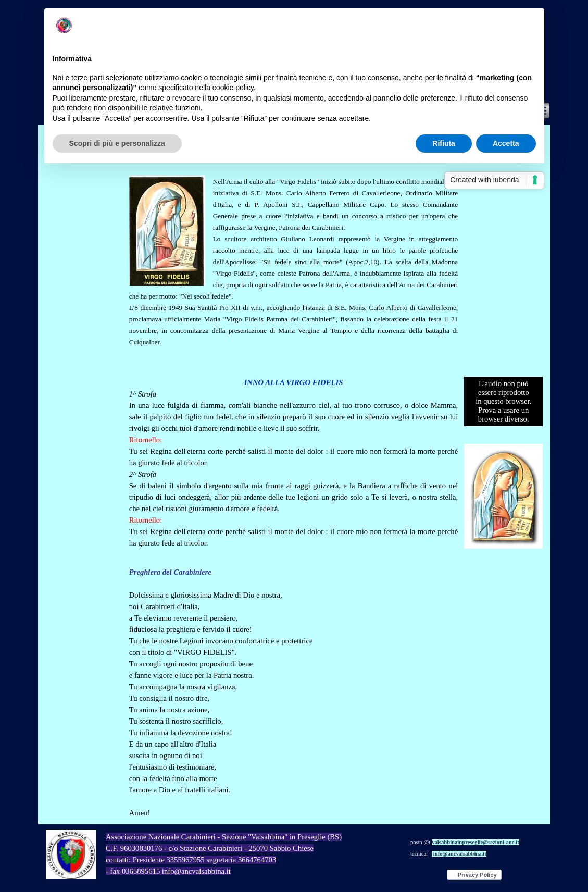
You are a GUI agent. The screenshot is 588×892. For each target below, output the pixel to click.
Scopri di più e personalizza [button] (117, 143)
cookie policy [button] (233, 88)
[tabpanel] (294, 260)
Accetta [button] (506, 143)
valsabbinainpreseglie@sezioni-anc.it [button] (476, 842)
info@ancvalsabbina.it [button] (460, 854)
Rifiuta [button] (444, 143)
